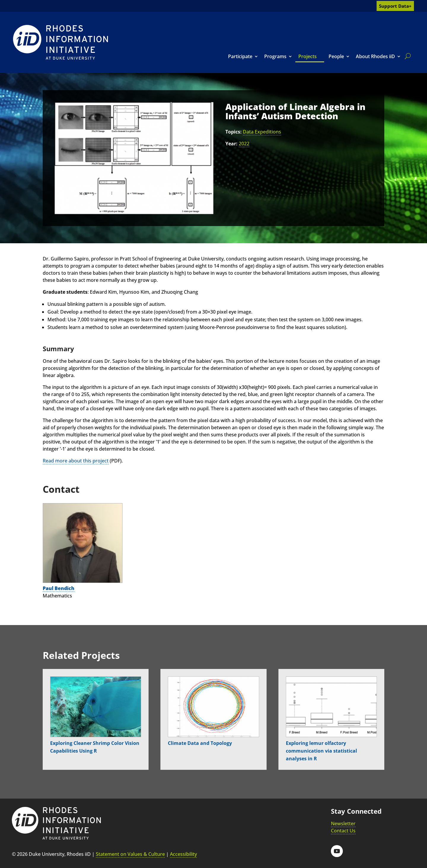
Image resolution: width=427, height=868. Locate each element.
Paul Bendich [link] (59, 588)
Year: (231, 144)
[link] (60, 42)
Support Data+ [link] (395, 6)
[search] (407, 56)
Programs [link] (275, 56)
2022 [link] (244, 144)
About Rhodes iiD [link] (375, 56)
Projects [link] (307, 56)
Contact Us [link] (343, 831)
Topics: (234, 132)
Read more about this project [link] (76, 461)
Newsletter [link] (343, 824)
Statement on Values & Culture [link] (130, 854)
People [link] (336, 56)
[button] (337, 851)
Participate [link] (240, 56)
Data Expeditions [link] (262, 132)
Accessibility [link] (183, 854)
